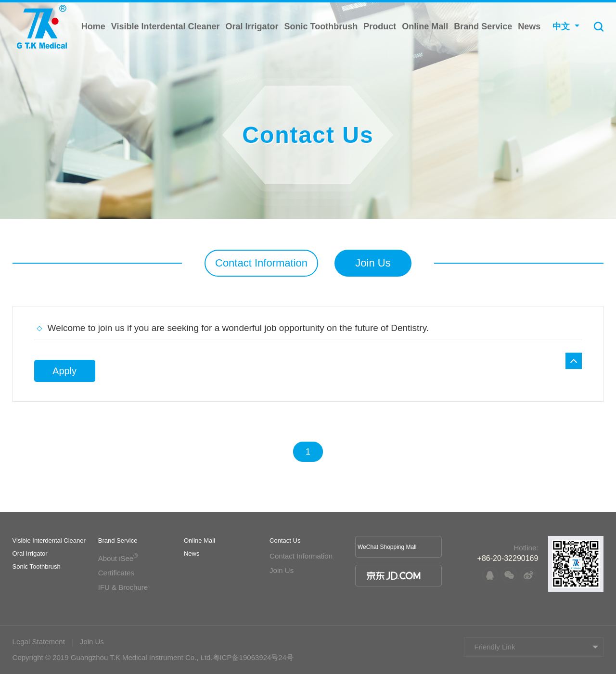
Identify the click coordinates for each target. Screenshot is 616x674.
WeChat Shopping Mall (387, 547)
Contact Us (285, 540)
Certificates (116, 573)
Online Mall (425, 26)
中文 (561, 26)
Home (93, 26)
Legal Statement (39, 642)
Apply (64, 371)
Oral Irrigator (252, 26)
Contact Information (261, 263)
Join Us (373, 263)
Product (380, 26)
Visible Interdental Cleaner (166, 26)
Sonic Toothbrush (321, 26)
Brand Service (483, 26)
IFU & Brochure (123, 587)
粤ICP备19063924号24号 (253, 657)
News (529, 26)
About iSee (118, 558)
